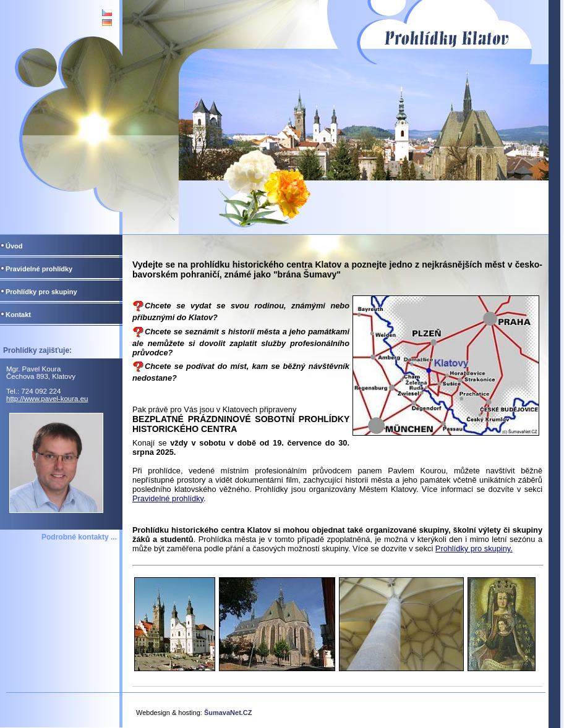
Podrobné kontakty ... (79, 537)
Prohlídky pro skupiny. (474, 548)
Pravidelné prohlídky (168, 498)
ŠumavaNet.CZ (228, 713)
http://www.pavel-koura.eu (47, 399)
